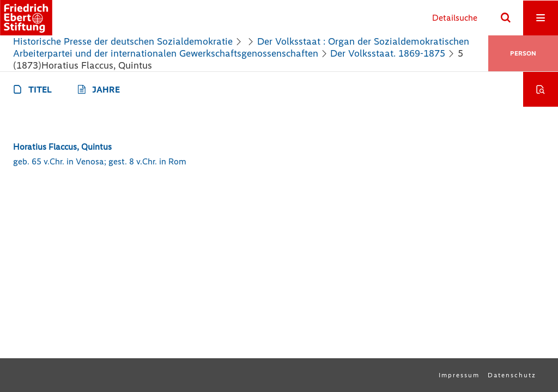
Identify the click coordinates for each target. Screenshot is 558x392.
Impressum (459, 375)
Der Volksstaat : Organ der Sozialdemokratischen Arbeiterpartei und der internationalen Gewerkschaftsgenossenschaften (241, 47)
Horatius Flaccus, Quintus (62, 147)
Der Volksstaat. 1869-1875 (388, 53)
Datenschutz (512, 375)
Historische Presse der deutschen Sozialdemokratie (123, 41)
